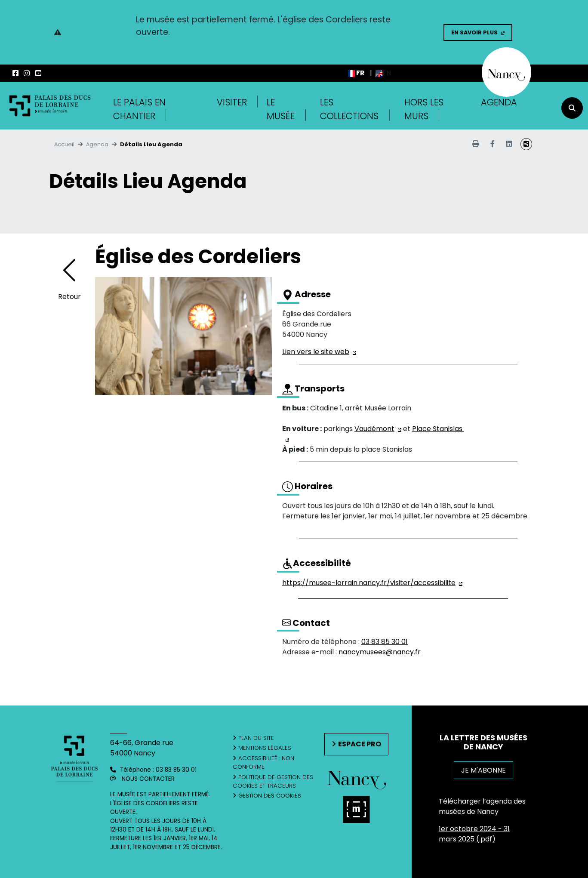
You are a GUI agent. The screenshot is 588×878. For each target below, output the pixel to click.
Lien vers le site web (316, 352)
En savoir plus (474, 32)
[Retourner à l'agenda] (69, 276)
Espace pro (360, 744)
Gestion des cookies (270, 796)
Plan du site (256, 738)
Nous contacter (148, 779)
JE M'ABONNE (483, 770)
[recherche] (572, 108)
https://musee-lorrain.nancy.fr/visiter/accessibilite (369, 583)
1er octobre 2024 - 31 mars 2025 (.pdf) (474, 834)
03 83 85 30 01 (385, 642)
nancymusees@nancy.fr (380, 652)
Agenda (499, 102)
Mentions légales (265, 748)
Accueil (64, 144)
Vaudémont (374, 429)
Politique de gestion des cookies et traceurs (273, 781)
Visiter (232, 102)
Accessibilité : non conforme (263, 762)
